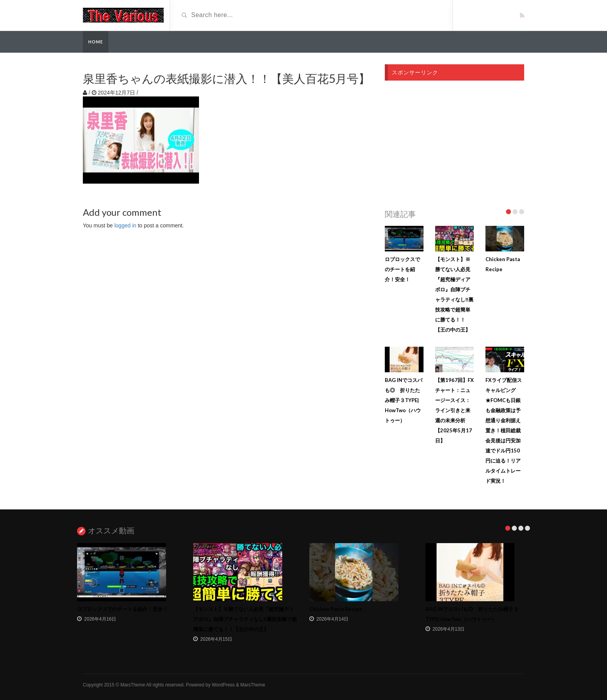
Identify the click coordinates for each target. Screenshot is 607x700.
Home (96, 42)
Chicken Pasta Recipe (336, 609)
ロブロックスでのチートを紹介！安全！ (402, 269)
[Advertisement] (454, 143)
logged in (125, 225)
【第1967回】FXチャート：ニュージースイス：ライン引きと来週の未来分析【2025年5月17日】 (454, 410)
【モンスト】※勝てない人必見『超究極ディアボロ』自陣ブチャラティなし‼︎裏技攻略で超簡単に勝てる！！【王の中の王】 (245, 619)
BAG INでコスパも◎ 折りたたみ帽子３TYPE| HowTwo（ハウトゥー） (404, 400)
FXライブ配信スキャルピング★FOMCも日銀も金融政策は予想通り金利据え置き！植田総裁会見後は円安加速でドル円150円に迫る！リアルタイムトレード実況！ (504, 430)
